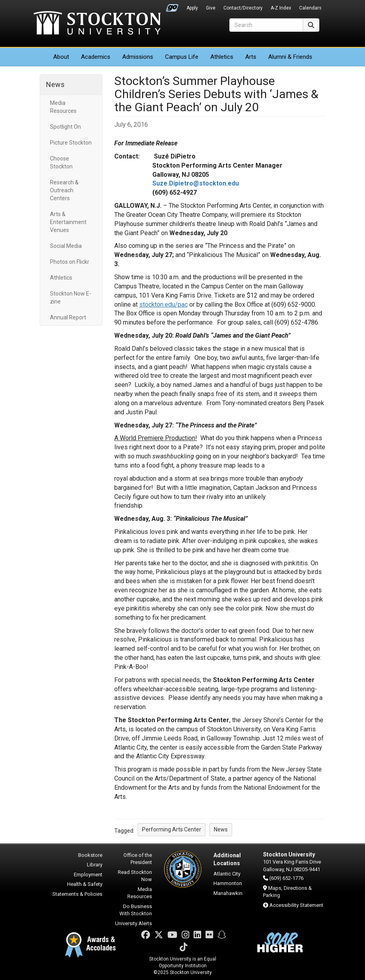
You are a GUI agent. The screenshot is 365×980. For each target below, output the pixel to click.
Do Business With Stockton (136, 910)
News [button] (221, 829)
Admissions (138, 57)
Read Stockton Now (135, 876)
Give (211, 8)
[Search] (266, 25)
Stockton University (97, 24)
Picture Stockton (71, 143)
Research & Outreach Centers (64, 190)
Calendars (310, 8)
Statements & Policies (77, 894)
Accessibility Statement (296, 905)
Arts (251, 57)
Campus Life (182, 57)
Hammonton (228, 883)
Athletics (222, 57)
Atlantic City (227, 874)
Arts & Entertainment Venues (68, 222)
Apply (192, 8)
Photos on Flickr (70, 262)
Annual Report (68, 317)
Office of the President (138, 859)
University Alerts (134, 923)
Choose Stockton (61, 162)
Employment (88, 875)
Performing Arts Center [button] (172, 829)
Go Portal (172, 6)
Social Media (66, 246)
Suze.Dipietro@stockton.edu (196, 183)
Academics (96, 57)
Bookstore (90, 855)
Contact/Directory (243, 8)
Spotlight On (65, 127)
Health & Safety (85, 884)
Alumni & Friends (290, 57)
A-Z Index (281, 8)
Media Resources (63, 107)
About (61, 57)
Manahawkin (228, 893)
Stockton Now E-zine (71, 298)
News (55, 84)
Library (95, 865)
